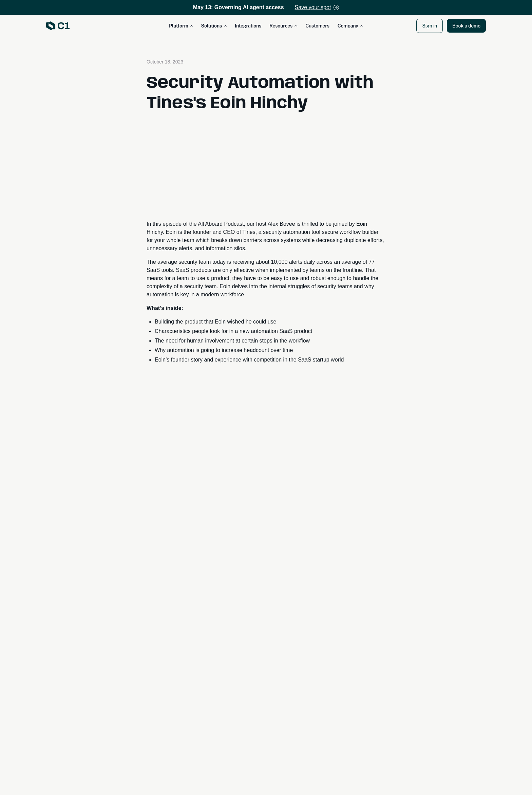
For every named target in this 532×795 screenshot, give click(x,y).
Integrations (248, 26)
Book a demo (466, 26)
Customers (317, 26)
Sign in (430, 26)
